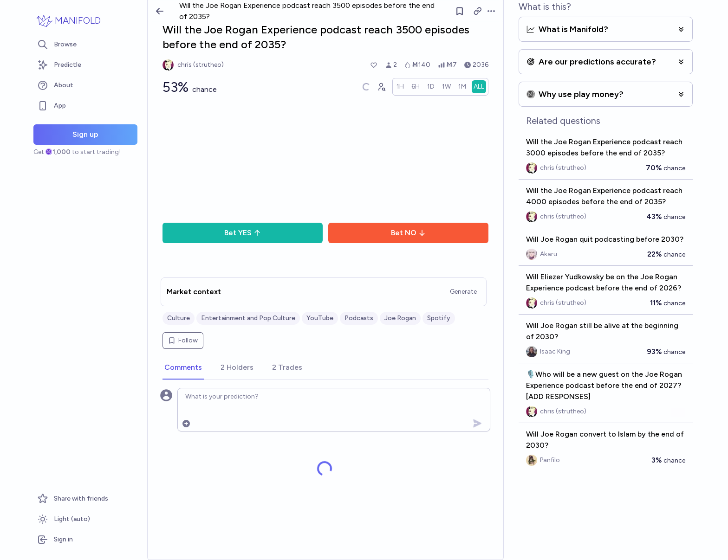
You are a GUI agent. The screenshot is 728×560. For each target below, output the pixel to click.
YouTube (320, 318)
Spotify (439, 318)
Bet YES (243, 233)
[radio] (400, 87)
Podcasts (359, 318)
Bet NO (408, 233)
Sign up (85, 134)
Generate (463, 292)
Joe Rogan (400, 318)
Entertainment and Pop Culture (248, 318)
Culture (179, 318)
